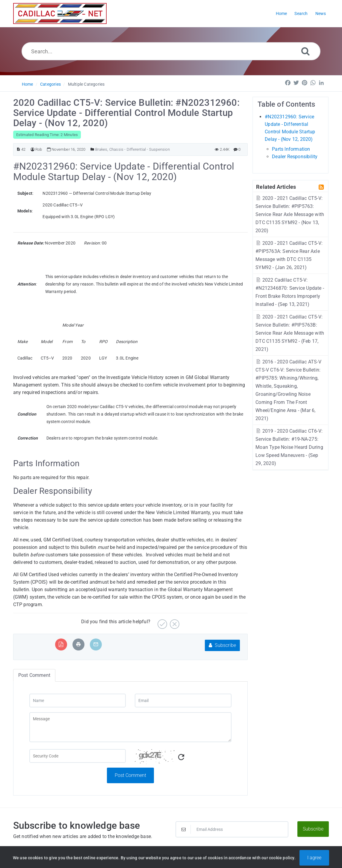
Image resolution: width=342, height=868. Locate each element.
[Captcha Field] (78, 756)
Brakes (101, 149)
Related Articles (276, 187)
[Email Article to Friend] (96, 644)
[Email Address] (232, 829)
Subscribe (222, 645)
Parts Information (291, 149)
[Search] (305, 51)
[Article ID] (18, 149)
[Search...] (171, 51)
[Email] (183, 701)
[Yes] (162, 622)
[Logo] (60, 13)
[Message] (130, 727)
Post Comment (130, 775)
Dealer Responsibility (295, 157)
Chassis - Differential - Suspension (140, 149)
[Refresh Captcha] (181, 757)
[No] (174, 622)
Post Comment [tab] (34, 675)
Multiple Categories (86, 84)
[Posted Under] (92, 149)
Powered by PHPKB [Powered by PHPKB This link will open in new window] (140, 856)
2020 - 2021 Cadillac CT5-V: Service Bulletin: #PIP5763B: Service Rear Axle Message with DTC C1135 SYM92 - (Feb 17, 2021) (290, 333)
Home (28, 84)
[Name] (78, 701)
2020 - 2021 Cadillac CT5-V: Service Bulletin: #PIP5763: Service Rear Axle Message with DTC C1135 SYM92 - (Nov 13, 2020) (290, 214)
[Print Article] (78, 644)
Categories (50, 84)
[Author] (32, 149)
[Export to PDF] (61, 644)
